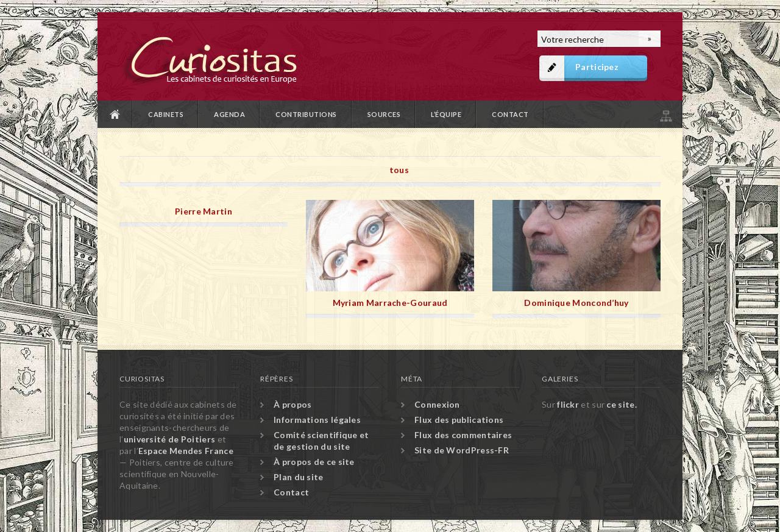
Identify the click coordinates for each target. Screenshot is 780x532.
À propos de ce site (314, 462)
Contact (510, 114)
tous (399, 170)
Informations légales (317, 420)
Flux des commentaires (463, 435)
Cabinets (166, 114)
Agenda (229, 114)
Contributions (306, 114)
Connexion (437, 404)
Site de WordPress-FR (462, 450)
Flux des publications (459, 420)
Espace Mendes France (186, 451)
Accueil (115, 114)
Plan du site (665, 114)
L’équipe (446, 114)
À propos (292, 404)
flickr (568, 404)
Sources (384, 114)
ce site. (621, 404)
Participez (597, 67)
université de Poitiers (170, 439)
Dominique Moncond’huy (576, 303)
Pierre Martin (204, 211)
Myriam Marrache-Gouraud (390, 303)
